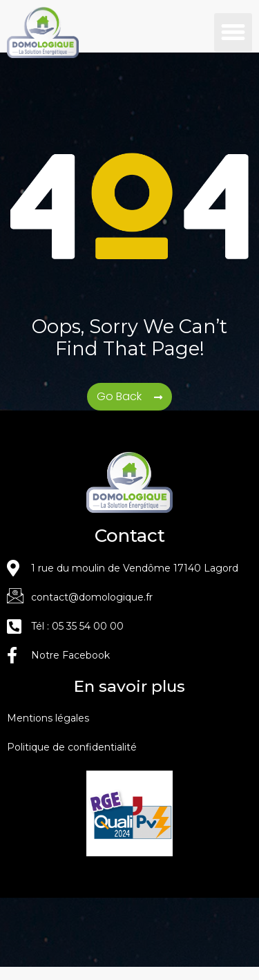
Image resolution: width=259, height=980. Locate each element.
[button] (233, 32)
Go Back (121, 409)
